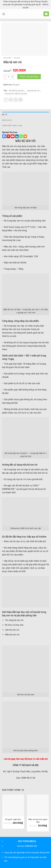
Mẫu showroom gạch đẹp (38, 821)
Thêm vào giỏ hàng (29, 77)
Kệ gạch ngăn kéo (13, 819)
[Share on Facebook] (6, 100)
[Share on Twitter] (11, 100)
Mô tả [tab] (5, 115)
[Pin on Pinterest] (21, 100)
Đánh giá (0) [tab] (7, 120)
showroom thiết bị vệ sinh (16, 94)
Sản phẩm (7, 58)
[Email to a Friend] (16, 100)
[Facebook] (4, 136)
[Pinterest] (8, 136)
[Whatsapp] (21, 136)
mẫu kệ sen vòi (33, 91)
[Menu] (4, 14)
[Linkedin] (17, 136)
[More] (25, 136)
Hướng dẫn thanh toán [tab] (12, 126)
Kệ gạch (17, 58)
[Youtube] (13, 136)
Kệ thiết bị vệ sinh (16, 91)
